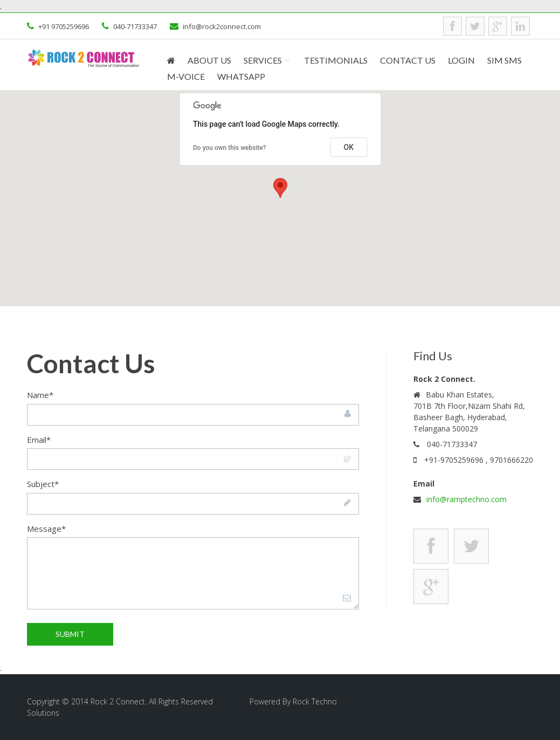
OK (349, 147)
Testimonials (336, 61)
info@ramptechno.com (466, 499)
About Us (209, 61)
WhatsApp (241, 77)
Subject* (43, 484)
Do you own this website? (230, 148)
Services (263, 61)
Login (461, 61)
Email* (39, 440)
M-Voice (186, 77)
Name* (40, 395)
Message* (46, 529)
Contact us (408, 61)
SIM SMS (504, 61)
